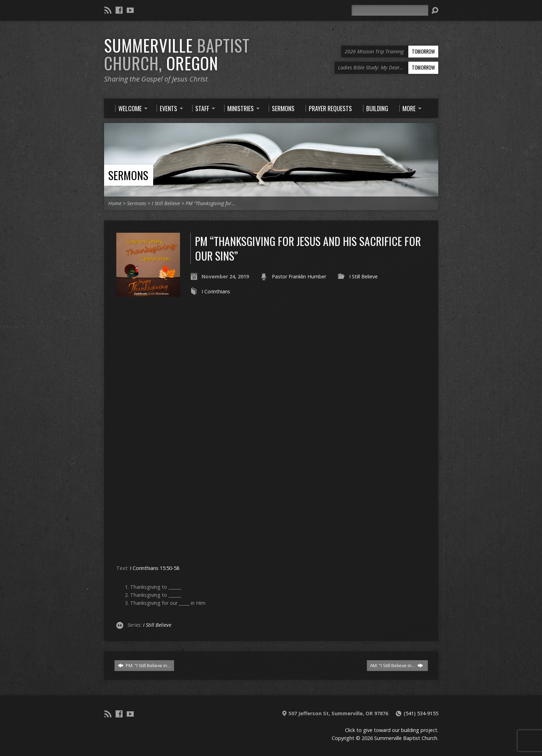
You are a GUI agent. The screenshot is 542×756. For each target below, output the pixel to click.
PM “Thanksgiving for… (210, 203)
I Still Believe (166, 203)
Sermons (128, 175)
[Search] (390, 10)
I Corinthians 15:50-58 (155, 568)
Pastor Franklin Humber (299, 276)
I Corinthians (216, 291)
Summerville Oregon (177, 54)
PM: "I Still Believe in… (144, 665)
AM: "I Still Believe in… (397, 665)
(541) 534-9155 (421, 713)
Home (115, 203)
